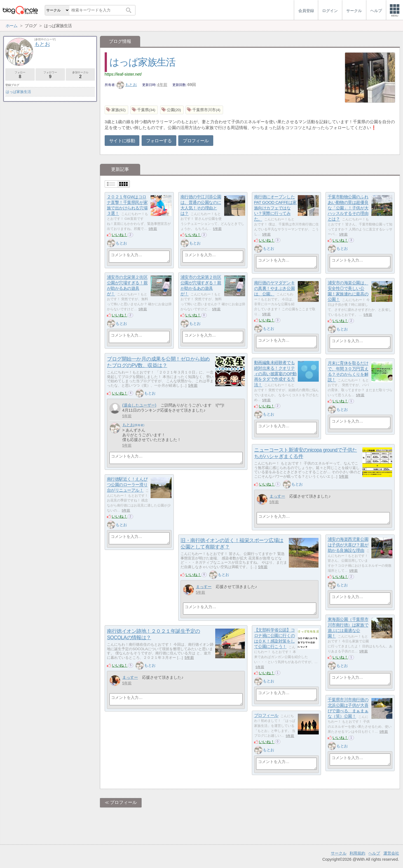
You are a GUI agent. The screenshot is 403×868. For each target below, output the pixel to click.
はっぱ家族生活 (142, 62)
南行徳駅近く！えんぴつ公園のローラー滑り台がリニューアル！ (127, 485)
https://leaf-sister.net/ (123, 74)
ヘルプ (374, 853)
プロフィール (196, 141)
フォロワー (50, 75)
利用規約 (357, 853)
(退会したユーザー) (139, 405)
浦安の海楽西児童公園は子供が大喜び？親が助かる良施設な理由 (348, 545)
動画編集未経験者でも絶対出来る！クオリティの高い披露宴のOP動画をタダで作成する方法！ (275, 374)
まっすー (277, 496)
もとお (127, 85)
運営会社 (391, 853)
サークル (339, 853)
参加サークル (80, 75)
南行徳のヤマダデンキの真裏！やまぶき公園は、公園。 (275, 288)
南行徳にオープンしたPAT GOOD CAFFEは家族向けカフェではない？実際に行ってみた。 (275, 208)
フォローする (159, 141)
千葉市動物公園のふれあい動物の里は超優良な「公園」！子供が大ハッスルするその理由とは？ (348, 208)
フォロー (20, 75)
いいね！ (120, 235)
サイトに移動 (122, 141)
